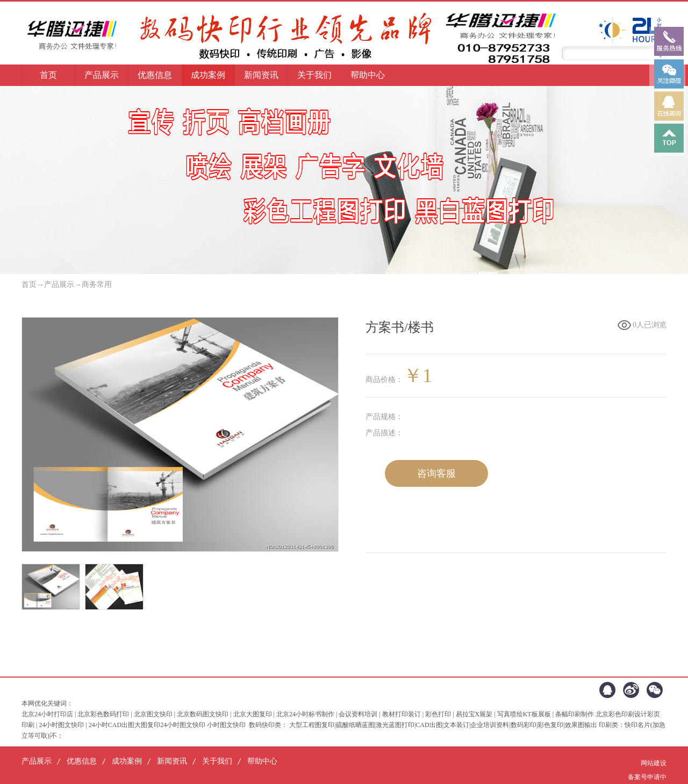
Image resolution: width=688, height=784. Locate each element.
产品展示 (59, 285)
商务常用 (97, 285)
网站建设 (654, 763)
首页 (48, 75)
